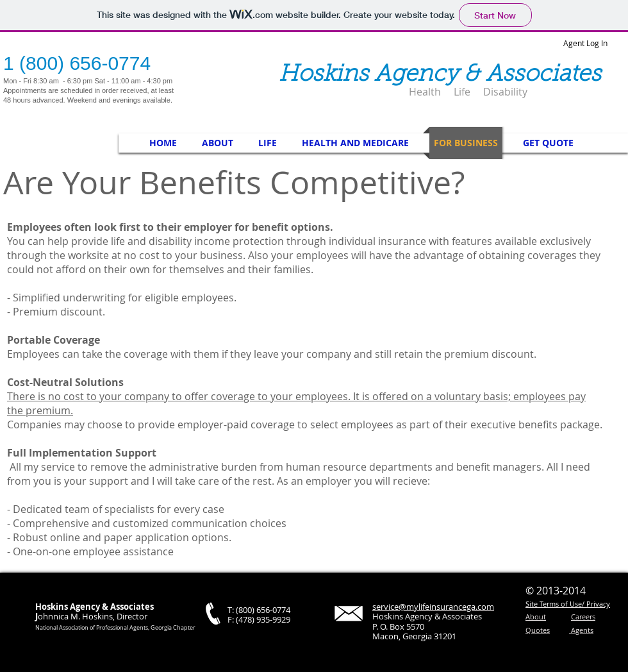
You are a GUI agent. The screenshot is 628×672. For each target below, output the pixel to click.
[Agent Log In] (591, 43)
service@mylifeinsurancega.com (433, 607)
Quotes (538, 630)
